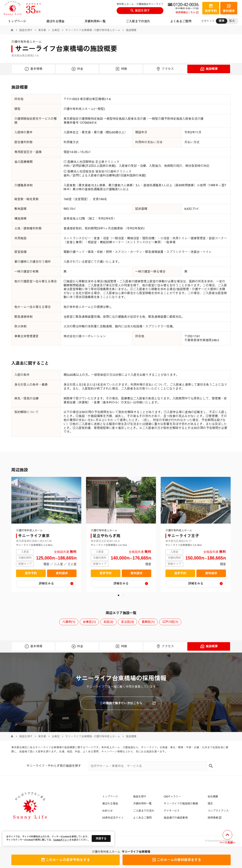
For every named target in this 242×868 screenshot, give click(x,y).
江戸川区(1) (170, 622)
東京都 (42, 30)
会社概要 (213, 797)
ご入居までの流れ (138, 21)
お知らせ (107, 811)
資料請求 (62, 573)
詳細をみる (46, 583)
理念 (210, 804)
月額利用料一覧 (95, 21)
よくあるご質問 (181, 21)
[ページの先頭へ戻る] (227, 838)
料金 (77, 69)
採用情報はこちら (187, 12)
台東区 (56, 30)
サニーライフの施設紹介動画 (181, 804)
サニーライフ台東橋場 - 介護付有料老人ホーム (93, 30)
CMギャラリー (172, 797)
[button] (118, 595)
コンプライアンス (218, 811)
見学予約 (31, 573)
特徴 (121, 69)
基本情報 (33, 69)
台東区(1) (89, 622)
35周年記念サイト (113, 818)
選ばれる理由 (55, 21)
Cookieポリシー (61, 840)
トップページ (17, 21)
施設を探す (140, 10)
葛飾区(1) (148, 622)
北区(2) (108, 622)
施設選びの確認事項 (176, 818)
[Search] (211, 766)
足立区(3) (128, 622)
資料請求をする (177, 860)
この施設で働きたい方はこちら (128, 703)
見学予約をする (65, 860)
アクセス (165, 69)
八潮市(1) (69, 622)
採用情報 (214, 818)
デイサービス (172, 811)
